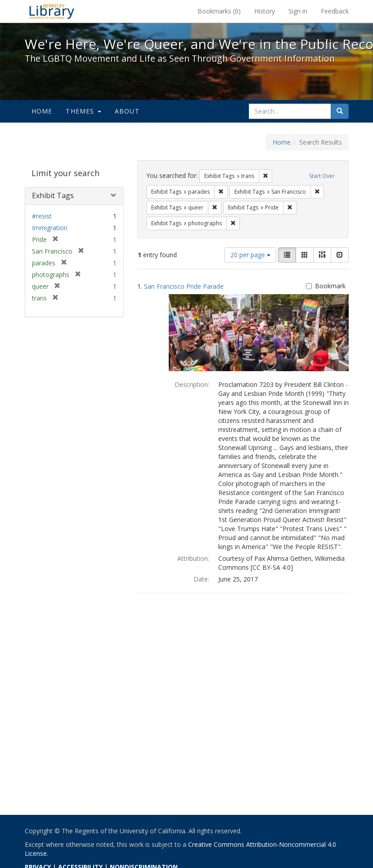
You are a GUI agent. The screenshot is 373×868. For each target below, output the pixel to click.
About (127, 111)
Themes (83, 111)
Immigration (50, 228)
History (265, 11)
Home (42, 111)
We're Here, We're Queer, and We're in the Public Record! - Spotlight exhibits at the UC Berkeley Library (52, 11)
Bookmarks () (219, 11)
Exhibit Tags (53, 195)
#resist (42, 216)
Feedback (335, 11)
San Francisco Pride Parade (184, 286)
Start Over (322, 176)
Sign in (298, 11)
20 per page (250, 255)
